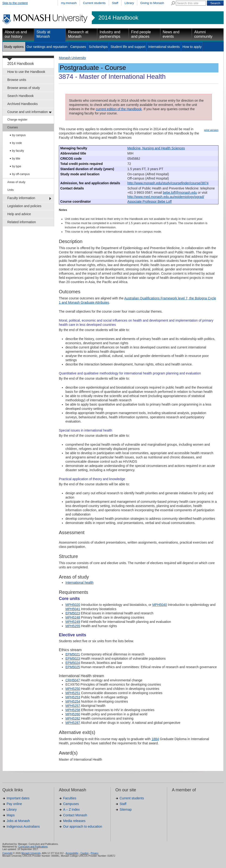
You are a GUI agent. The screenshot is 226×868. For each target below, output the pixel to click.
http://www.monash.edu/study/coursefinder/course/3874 (168, 183)
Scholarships (98, 47)
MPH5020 (73, 605)
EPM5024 (73, 663)
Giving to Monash (152, 3)
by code (17, 143)
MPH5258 (73, 710)
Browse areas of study (24, 88)
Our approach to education (83, 826)
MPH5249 (73, 622)
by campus (19, 135)
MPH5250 (73, 689)
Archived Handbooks (22, 104)
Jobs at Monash (18, 821)
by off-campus (21, 174)
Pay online (14, 804)
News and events (171, 34)
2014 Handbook (118, 18)
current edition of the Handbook (119, 109)
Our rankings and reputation (47, 47)
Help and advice (19, 214)
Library (129, 3)
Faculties (70, 798)
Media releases (74, 821)
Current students (94, 3)
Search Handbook (20, 96)
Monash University (72, 58)
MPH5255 (73, 626)
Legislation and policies (24, 206)
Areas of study (16, 182)
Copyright (7, 853)
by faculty (18, 151)
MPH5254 (73, 701)
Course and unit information (28, 112)
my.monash (69, 3)
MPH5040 (160, 605)
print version (211, 130)
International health (79, 583)
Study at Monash (43, 34)
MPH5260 (73, 714)
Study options (14, 47)
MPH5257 (73, 706)
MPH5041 (73, 609)
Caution (85, 853)
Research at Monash (78, 34)
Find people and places (141, 34)
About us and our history (16, 34)
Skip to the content (15, 3)
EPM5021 (73, 654)
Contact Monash (75, 815)
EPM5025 (73, 667)
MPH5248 (73, 617)
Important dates (18, 798)
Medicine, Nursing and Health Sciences (156, 148)
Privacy (95, 853)
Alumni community (203, 34)
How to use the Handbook (26, 72)
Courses (13, 127)
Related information (22, 222)
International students (164, 47)
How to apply (192, 47)
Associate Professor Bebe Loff (149, 201)
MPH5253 (73, 697)
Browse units (17, 80)
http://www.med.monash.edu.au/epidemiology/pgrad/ (166, 197)
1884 (155, 739)
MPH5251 (73, 693)
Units (10, 190)
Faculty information (21, 198)
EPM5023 (73, 613)
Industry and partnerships (110, 34)
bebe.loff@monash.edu (180, 193)
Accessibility (72, 853)
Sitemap (126, 809)
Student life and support (128, 47)
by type (17, 166)
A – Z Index (71, 809)
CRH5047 (73, 680)
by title (16, 159)
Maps (11, 815)
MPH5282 (73, 718)
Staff (115, 3)
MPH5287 (73, 723)
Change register (17, 120)
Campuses (78, 47)
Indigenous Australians (23, 826)
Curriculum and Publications (33, 847)
